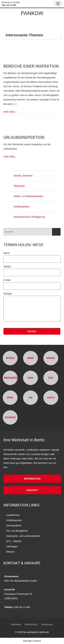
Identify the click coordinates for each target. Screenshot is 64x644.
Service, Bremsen (18, 176)
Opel (10, 398)
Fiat (51, 378)
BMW (30, 358)
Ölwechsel (14, 186)
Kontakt (32, 490)
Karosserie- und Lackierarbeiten (23, 536)
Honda (51, 358)
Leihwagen (12, 546)
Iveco (51, 398)
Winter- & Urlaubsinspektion (23, 196)
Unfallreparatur (16, 207)
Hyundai (10, 417)
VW (30, 398)
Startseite (16, 624)
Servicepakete (14, 526)
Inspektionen (13, 515)
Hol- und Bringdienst (17, 531)
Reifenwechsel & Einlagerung (24, 217)
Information (32, 479)
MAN (31, 378)
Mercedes (10, 378)
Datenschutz (31, 624)
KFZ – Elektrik (14, 541)
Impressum (47, 624)
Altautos (10, 552)
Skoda (10, 358)
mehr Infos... (10, 112)
